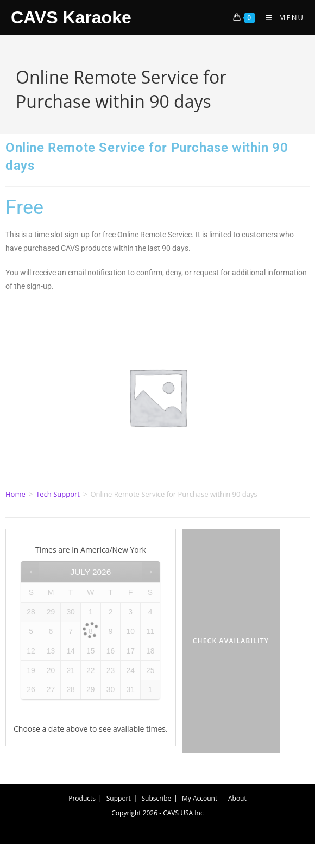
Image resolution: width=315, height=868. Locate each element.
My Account (200, 798)
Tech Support (58, 494)
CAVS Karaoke (71, 17)
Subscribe (157, 798)
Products (82, 798)
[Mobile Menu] (281, 17)
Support (119, 798)
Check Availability (231, 641)
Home (15, 494)
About (237, 798)
